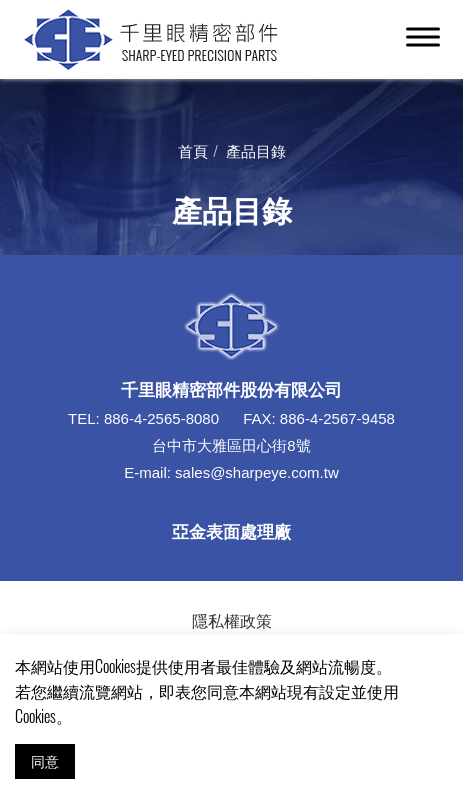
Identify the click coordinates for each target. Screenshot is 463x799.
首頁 (193, 150)
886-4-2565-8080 (161, 418)
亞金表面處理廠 (231, 530)
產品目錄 (256, 150)
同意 (45, 760)
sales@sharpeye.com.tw (257, 472)
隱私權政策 (232, 620)
